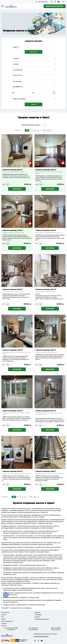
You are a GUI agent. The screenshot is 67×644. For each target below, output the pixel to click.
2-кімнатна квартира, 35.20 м (13, 471)
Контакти (4, 626)
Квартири (37, 612)
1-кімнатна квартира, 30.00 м (46, 411)
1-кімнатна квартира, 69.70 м (13, 289)
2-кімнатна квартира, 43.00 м (46, 289)
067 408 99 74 (11, 630)
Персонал (4, 624)
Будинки (37, 617)
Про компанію (5, 612)
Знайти (33, 104)
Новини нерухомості (7, 621)
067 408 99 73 (33, 630)
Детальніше (17, 189)
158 (48, 130)
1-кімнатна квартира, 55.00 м (46, 230)
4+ (54, 75)
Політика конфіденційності (41, 636)
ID (3, 235)
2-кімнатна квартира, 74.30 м (13, 230)
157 (44, 130)
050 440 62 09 (43, 2)
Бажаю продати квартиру (55, 6)
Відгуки (3, 619)
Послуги (4, 615)
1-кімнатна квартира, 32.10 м (12, 170)
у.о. (54, 93)
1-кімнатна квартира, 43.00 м (13, 350)
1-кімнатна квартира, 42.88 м (46, 471)
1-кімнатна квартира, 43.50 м (46, 350)
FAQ (3, 617)
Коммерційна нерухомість (42, 619)
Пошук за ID (33, 52)
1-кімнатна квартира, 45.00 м (13, 411)
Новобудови (38, 615)
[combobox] (33, 58)
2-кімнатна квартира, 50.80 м (46, 170)
